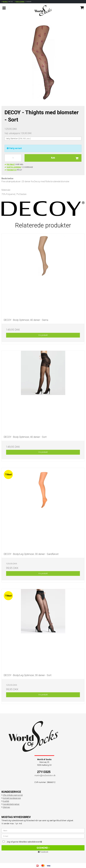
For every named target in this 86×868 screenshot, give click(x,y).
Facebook (43, 852)
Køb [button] (66, 158)
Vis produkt (43, 335)
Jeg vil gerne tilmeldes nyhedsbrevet (32, 841)
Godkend (43, 848)
